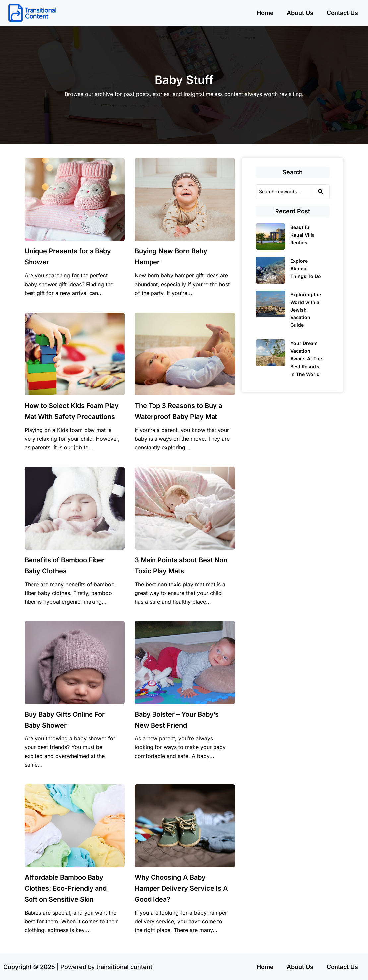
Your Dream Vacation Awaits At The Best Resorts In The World (306, 358)
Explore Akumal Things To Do (306, 269)
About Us (300, 13)
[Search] (284, 192)
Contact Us (342, 13)
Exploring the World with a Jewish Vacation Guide (306, 310)
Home (265, 13)
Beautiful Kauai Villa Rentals (303, 235)
